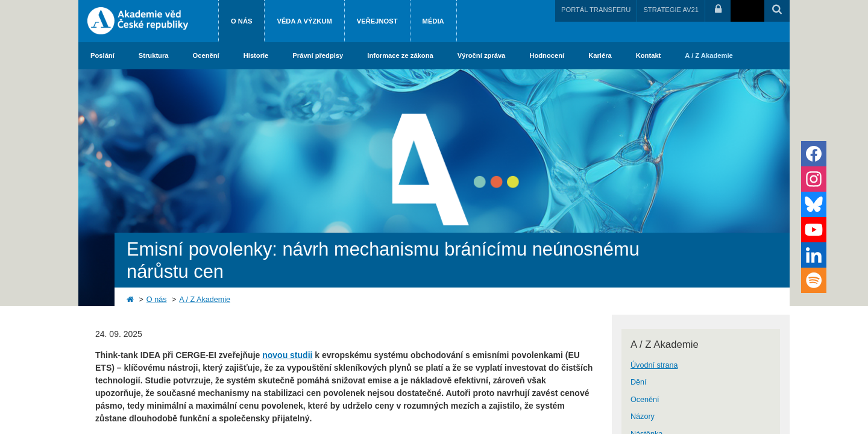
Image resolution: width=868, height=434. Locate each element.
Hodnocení (547, 55)
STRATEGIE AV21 (671, 10)
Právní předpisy (318, 55)
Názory (643, 417)
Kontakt (649, 55)
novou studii (287, 355)
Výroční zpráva (482, 55)
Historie (256, 55)
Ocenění (206, 55)
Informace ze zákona (400, 55)
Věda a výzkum (304, 21)
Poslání (102, 55)
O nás (241, 21)
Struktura (154, 55)
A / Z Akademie (709, 55)
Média (433, 21)
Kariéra (600, 55)
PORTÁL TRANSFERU (596, 10)
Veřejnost (377, 21)
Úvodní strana (654, 365)
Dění (639, 382)
